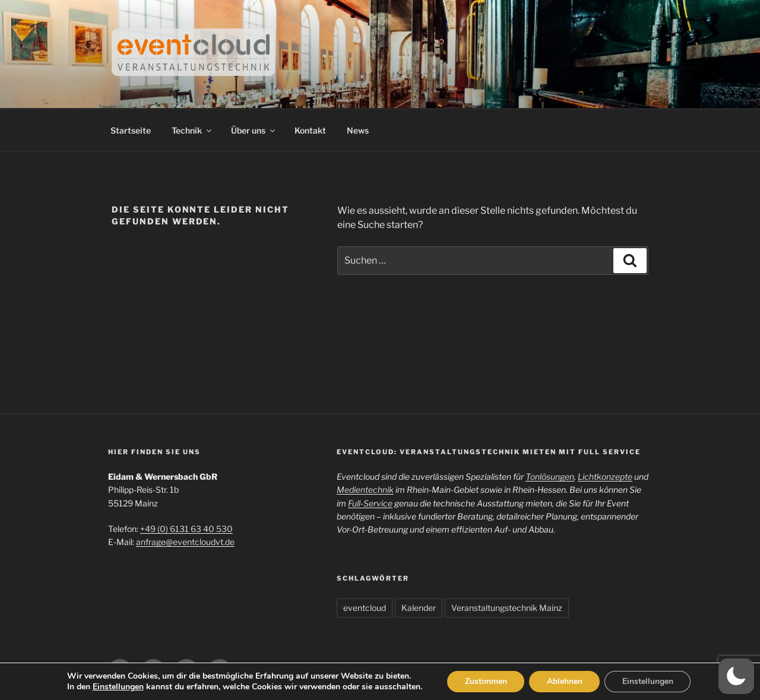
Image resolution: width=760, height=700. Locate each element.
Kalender (419, 608)
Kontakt (310, 130)
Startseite (131, 130)
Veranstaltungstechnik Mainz (507, 608)
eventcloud (365, 608)
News (358, 130)
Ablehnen (565, 681)
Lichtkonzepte (605, 476)
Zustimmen (485, 681)
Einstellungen (117, 687)
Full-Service (370, 503)
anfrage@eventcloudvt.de (185, 542)
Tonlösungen (550, 476)
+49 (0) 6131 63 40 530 (186, 529)
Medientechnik (365, 490)
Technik (192, 130)
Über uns (254, 130)
